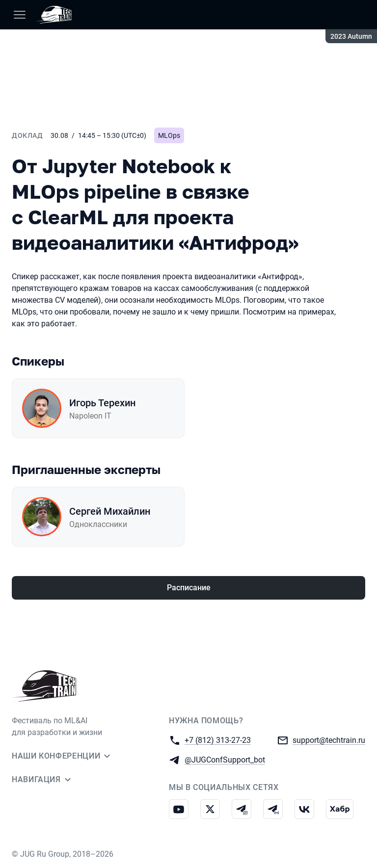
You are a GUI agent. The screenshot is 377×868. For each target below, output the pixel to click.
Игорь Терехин (102, 403)
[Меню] (20, 15)
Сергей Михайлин (110, 511)
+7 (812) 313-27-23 (218, 740)
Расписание (189, 588)
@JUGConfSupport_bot (225, 759)
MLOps (169, 135)
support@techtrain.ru (329, 740)
